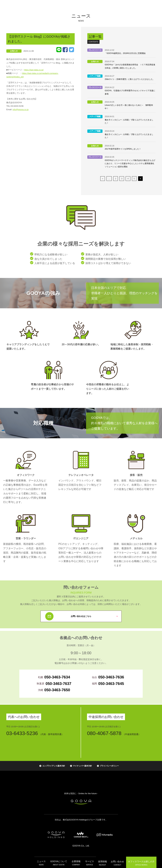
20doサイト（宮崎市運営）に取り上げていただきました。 (130, 79)
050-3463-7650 (57, 690)
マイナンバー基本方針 (82, 766)
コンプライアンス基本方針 (54, 766)
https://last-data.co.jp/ (34, 70)
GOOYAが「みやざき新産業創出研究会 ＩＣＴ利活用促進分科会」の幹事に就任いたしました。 (130, 66)
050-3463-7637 (58, 684)
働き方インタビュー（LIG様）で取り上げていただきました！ (129, 121)
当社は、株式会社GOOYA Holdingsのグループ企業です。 (81, 820)
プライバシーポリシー (109, 766)
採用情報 (101, 862)
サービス (88, 862)
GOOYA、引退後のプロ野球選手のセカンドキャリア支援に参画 (130, 92)
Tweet (72, 50)
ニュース (42, 862)
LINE (59, 50)
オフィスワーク (140, 862)
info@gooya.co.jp (21, 109)
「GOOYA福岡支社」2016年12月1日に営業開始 (125, 53)
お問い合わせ (116, 862)
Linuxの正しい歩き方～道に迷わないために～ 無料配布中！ (129, 107)
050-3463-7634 (57, 677)
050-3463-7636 (111, 677)
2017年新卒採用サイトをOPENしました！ (123, 149)
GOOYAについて (59, 862)
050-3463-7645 (111, 684)
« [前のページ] (103, 179)
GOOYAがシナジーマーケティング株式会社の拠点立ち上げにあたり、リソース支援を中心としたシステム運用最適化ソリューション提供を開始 (130, 164)
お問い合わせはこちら (81, 616)
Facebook (65, 50)
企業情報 (76, 862)
